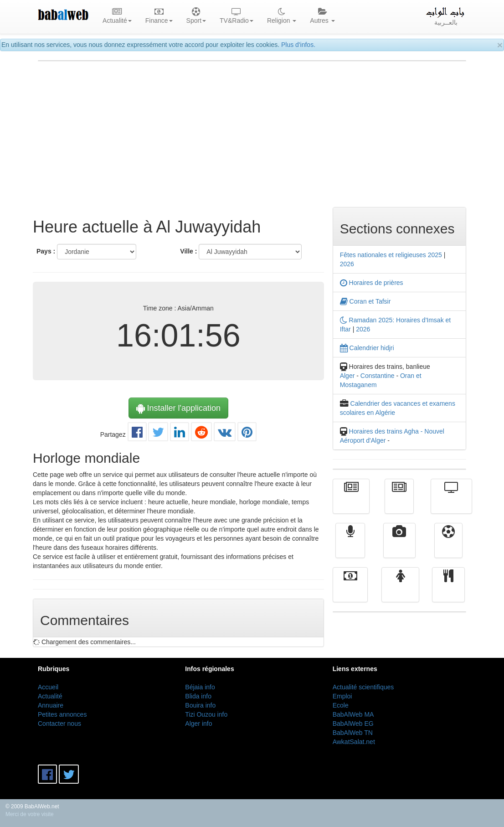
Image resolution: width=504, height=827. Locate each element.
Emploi (342, 696)
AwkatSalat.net (354, 742)
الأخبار (399, 503)
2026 (347, 264)
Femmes (400, 591)
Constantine (378, 376)
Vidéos (399, 547)
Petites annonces (62, 714)
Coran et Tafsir (365, 301)
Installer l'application (179, 408)
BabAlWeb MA (353, 714)
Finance (350, 591)
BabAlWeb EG (353, 724)
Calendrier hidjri (367, 348)
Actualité (351, 503)
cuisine (448, 591)
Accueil (48, 687)
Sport (448, 547)
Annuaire (51, 705)
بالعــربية (446, 16)
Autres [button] (322, 16)
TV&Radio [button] (237, 16)
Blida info (198, 696)
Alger (347, 376)
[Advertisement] (252, 134)
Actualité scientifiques (363, 687)
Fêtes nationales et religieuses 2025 (391, 255)
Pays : (46, 251)
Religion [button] (282, 16)
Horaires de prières (372, 283)
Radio (350, 547)
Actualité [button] (117, 16)
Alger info (198, 724)
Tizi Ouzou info (206, 714)
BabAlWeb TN (353, 733)
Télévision (451, 503)
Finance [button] (159, 16)
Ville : (188, 251)
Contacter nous (59, 724)
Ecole (341, 705)
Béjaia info (200, 687)
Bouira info (200, 705)
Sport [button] (196, 16)
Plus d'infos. (298, 45)
